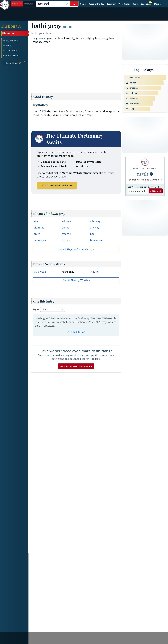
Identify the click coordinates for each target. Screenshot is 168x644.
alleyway (95, 221)
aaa (36, 221)
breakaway (97, 240)
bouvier (66, 240)
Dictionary (11, 26)
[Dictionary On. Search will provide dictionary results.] (23, 4)
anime (66, 228)
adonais (67, 221)
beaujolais (40, 240)
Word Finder (124, 4)
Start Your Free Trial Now (57, 185)
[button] (158, 4)
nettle (143, 174)
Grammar (111, 4)
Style (36, 309)
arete (37, 234)
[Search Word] (74, 4)
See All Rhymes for (75, 249)
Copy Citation (76, 332)
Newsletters (146, 4)
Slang (135, 4)
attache (66, 234)
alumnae (39, 228)
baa (92, 234)
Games (83, 4)
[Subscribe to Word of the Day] (138, 191)
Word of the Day (97, 4)
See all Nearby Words (75, 280)
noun (68, 26)
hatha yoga (39, 272)
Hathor (95, 272)
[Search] (57, 4)
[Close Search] (67, 4)
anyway (95, 228)
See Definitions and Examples (144, 180)
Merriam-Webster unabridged (76, 366)
